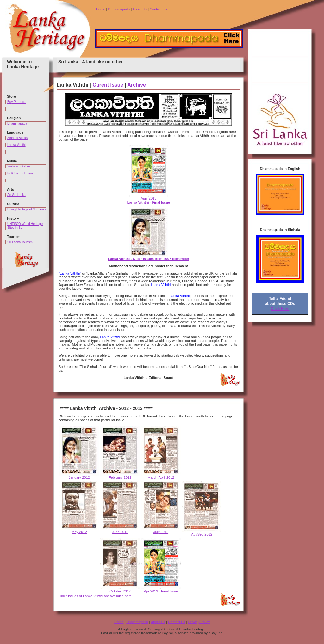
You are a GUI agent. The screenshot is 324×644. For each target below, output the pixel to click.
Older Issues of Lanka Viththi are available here (95, 596)
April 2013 (149, 199)
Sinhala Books (17, 138)
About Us (140, 9)
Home (100, 9)
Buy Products (17, 102)
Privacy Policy (199, 622)
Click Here (280, 309)
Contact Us (158, 9)
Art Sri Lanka (16, 195)
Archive (137, 85)
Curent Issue (108, 85)
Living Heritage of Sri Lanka (27, 209)
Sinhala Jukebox (19, 166)
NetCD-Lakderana (20, 173)
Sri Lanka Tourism (20, 242)
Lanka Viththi (16, 145)
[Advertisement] (280, 56)
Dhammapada (119, 9)
